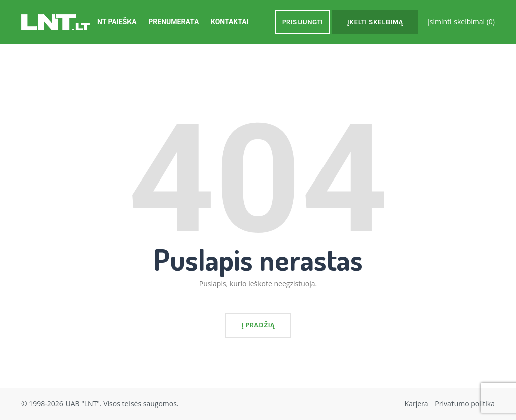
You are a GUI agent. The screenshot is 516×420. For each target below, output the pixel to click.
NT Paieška (117, 22)
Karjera (416, 404)
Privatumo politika (465, 404)
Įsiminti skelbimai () (461, 21)
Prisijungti (302, 22)
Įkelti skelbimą (375, 22)
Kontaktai (230, 22)
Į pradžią (258, 325)
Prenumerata (173, 22)
